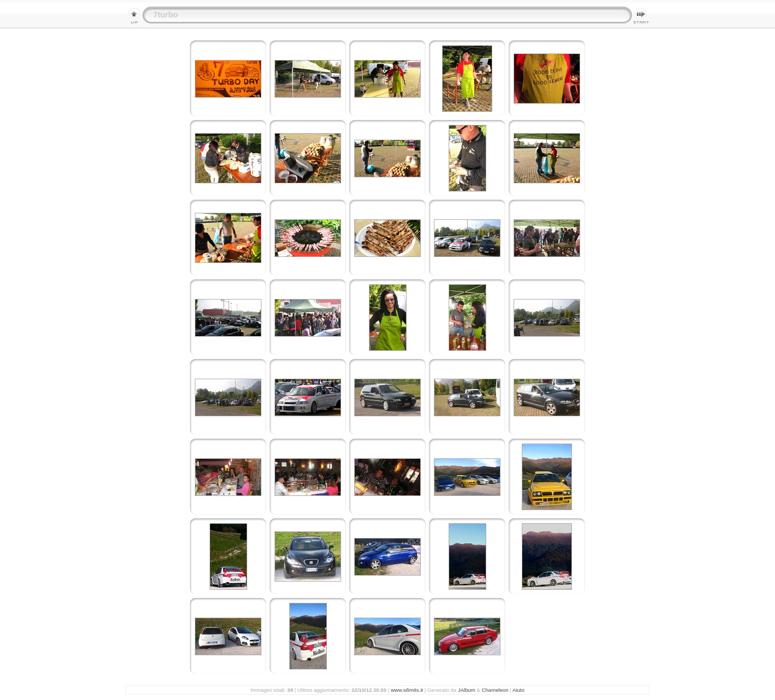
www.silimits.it (407, 690)
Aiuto (518, 690)
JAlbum (467, 690)
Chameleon (495, 690)
